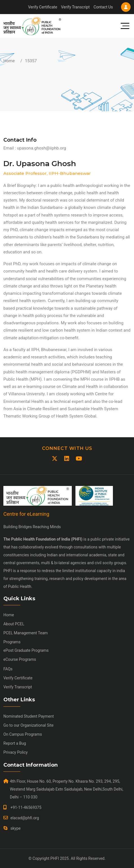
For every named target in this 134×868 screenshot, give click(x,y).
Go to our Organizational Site (28, 725)
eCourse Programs (20, 659)
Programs (12, 642)
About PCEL (14, 624)
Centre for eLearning (26, 514)
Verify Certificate (43, 7)
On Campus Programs (23, 734)
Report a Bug (15, 743)
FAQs (8, 669)
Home (9, 61)
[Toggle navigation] (123, 26)
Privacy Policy (15, 752)
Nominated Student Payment (29, 716)
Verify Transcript (75, 7)
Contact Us (103, 7)
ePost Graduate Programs (26, 650)
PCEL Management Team (26, 633)
